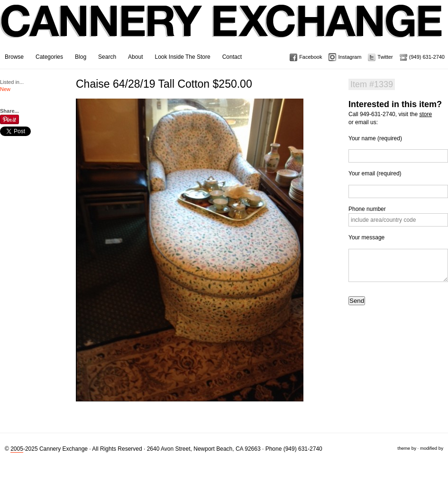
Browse (14, 57)
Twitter (385, 57)
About (135, 57)
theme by (407, 448)
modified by (432, 448)
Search (107, 57)
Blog (81, 57)
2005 (17, 449)
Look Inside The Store (182, 57)
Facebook (311, 57)
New (5, 89)
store (425, 114)
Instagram (350, 57)
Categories (49, 57)
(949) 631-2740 (427, 57)
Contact (232, 57)
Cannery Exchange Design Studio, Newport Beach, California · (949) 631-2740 (222, 28)
